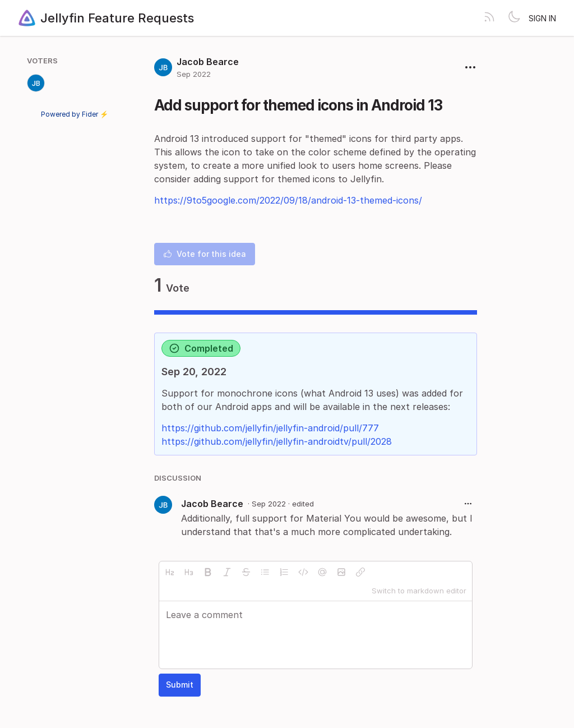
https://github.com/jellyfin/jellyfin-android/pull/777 (270, 428)
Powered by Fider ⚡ (75, 114)
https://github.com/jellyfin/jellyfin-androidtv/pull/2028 (277, 441)
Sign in (542, 18)
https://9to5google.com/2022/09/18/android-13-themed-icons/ (288, 200)
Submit (180, 685)
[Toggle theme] (514, 18)
